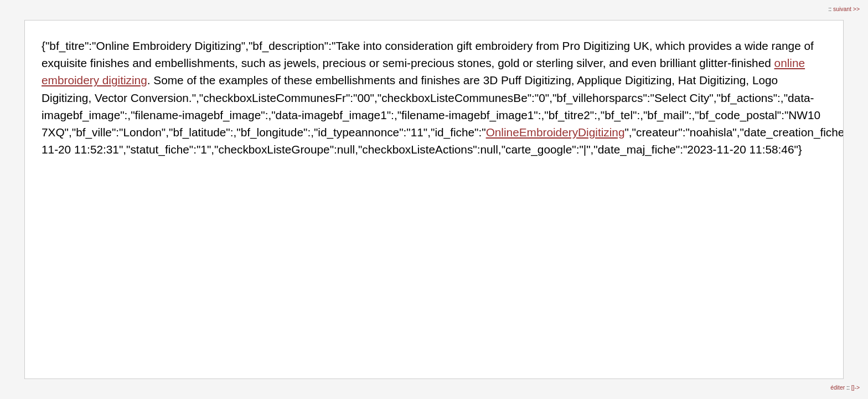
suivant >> (846, 9)
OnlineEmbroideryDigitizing (556, 132)
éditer (838, 388)
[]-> (856, 388)
